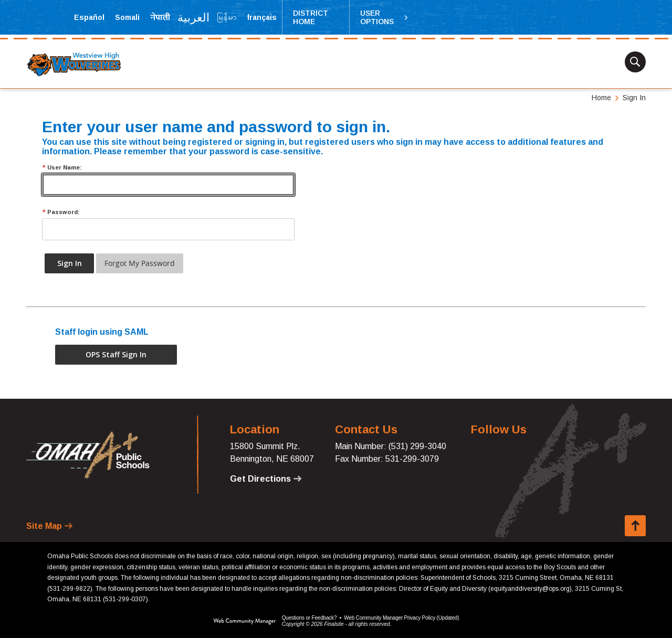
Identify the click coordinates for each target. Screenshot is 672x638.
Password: (61, 212)
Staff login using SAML (102, 332)
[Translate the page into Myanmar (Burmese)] (227, 17)
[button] (384, 17)
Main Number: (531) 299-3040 (391, 446)
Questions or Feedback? (309, 618)
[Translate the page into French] (262, 17)
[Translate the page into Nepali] (160, 17)
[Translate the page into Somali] (127, 17)
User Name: (62, 168)
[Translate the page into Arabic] (194, 17)
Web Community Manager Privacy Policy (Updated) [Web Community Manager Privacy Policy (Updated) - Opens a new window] (401, 618)
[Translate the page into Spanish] (89, 17)
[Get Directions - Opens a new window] (266, 479)
